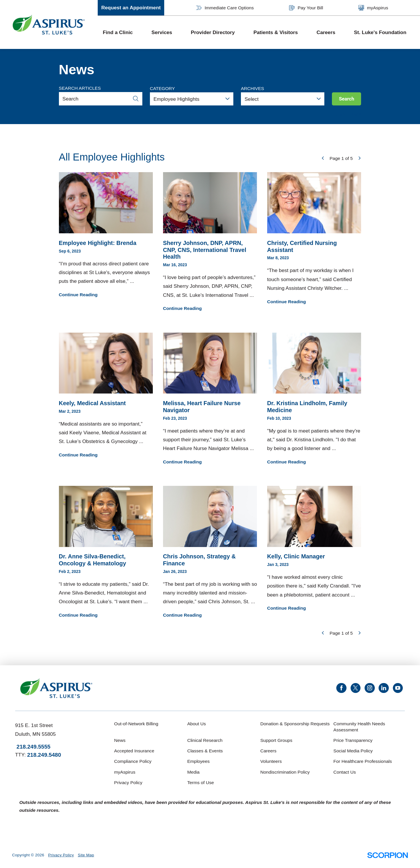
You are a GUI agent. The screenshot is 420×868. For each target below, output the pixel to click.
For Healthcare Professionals (363, 761)
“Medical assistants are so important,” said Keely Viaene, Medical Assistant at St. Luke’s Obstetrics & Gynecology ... (106, 396)
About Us (197, 724)
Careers (326, 32)
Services (162, 32)
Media (193, 772)
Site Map (86, 855)
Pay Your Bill (306, 8)
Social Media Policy (353, 751)
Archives (252, 88)
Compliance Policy (133, 761)
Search (347, 99)
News (120, 740)
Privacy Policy (128, 783)
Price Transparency (353, 740)
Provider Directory (213, 32)
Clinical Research (205, 740)
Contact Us (345, 772)
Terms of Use (201, 783)
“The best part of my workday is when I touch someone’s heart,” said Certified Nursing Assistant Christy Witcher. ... (314, 239)
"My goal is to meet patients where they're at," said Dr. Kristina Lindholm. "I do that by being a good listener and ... (314, 399)
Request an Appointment (131, 8)
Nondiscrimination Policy (285, 772)
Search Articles (80, 88)
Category (162, 88)
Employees (198, 761)
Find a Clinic (118, 32)
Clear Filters (348, 114)
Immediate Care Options (225, 8)
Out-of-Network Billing (136, 724)
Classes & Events (205, 751)
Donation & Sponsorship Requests (295, 724)
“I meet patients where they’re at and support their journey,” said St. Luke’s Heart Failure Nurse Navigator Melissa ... (210, 399)
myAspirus (373, 8)
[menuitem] (122, 32)
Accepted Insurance (134, 751)
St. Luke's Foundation (380, 32)
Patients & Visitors (276, 32)
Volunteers (271, 761)
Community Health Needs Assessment (359, 727)
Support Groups (276, 740)
